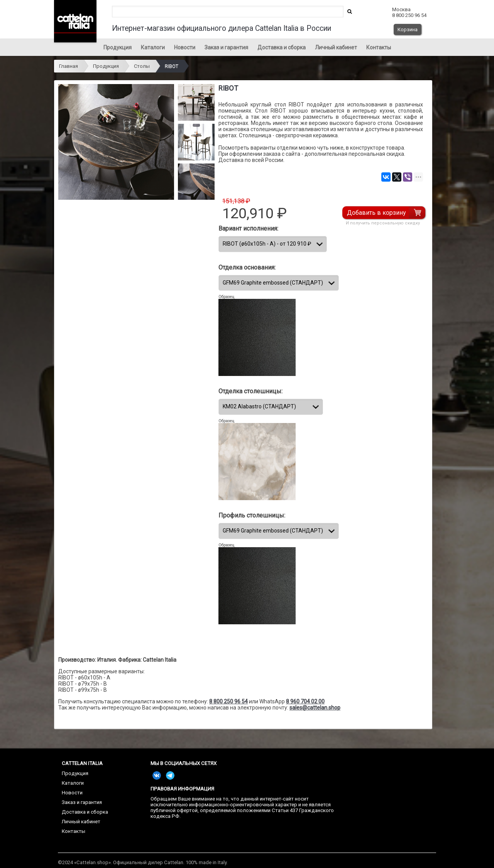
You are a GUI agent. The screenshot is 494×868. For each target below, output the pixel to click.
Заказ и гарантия (226, 47)
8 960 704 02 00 (305, 701)
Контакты (379, 47)
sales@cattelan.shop (315, 708)
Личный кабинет (336, 47)
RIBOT (172, 66)
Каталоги (153, 47)
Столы (142, 66)
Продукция (118, 47)
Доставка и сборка (282, 47)
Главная (69, 66)
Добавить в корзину (376, 213)
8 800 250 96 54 (228, 701)
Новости (185, 47)
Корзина (408, 29)
